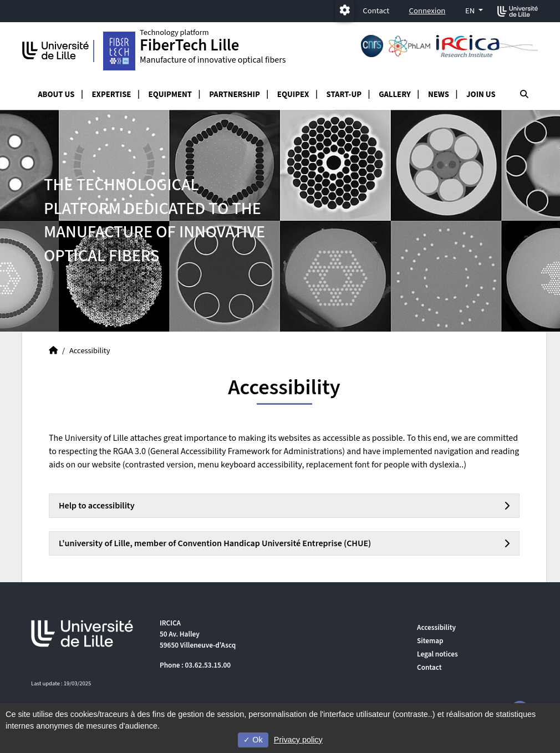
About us (56, 95)
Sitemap (430, 641)
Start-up (344, 95)
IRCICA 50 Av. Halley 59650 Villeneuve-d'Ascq (198, 634)
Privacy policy (298, 740)
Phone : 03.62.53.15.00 (195, 665)
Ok (253, 740)
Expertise (112, 95)
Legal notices (437, 654)
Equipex (293, 95)
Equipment (170, 95)
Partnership (235, 95)
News (439, 95)
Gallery (395, 95)
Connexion (427, 11)
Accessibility (436, 627)
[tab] (284, 506)
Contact (376, 11)
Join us (481, 95)
